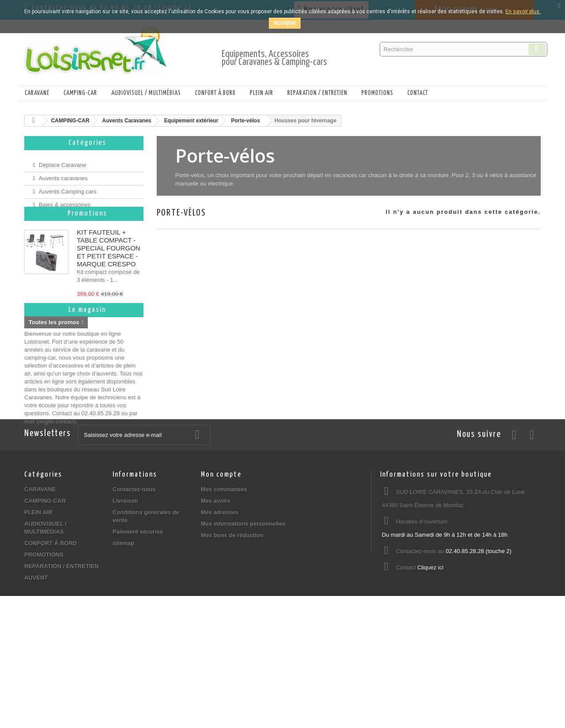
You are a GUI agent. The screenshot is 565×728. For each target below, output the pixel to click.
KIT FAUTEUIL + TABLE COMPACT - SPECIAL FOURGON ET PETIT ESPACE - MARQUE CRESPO (109, 263)
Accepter (285, 23)
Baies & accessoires (65, 201)
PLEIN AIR (262, 93)
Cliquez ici (430, 662)
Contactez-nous (134, 584)
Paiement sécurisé (138, 626)
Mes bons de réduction (232, 630)
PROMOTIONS (377, 93)
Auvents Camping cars (68, 188)
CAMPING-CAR (80, 93)
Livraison (125, 595)
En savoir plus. (523, 11)
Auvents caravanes (63, 175)
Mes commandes (224, 584)
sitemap (123, 638)
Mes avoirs (216, 595)
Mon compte (221, 569)
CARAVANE (37, 93)
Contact (418, 93)
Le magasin (87, 363)
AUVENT (36, 672)
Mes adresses (220, 607)
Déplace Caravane (63, 161)
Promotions (87, 228)
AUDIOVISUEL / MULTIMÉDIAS (146, 93)
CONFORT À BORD (215, 93)
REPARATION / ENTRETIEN (317, 93)
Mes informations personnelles (243, 618)
